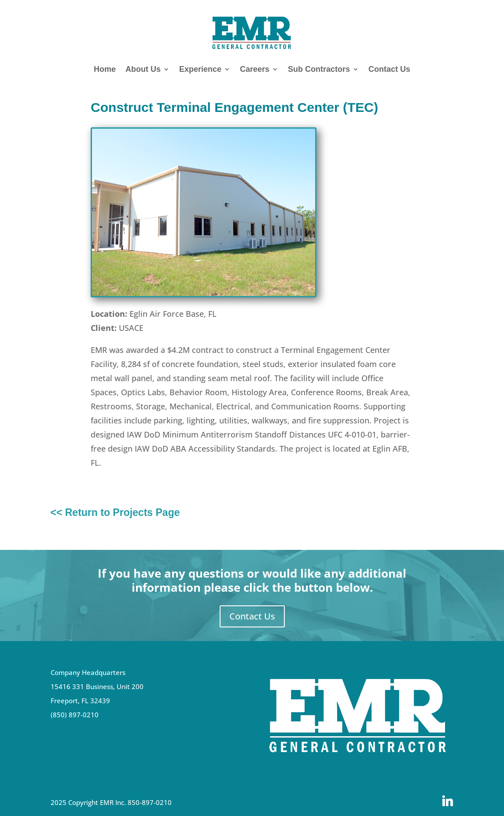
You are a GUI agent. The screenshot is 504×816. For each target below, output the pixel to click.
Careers (255, 69)
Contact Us (389, 69)
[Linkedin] (448, 801)
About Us (143, 69)
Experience (200, 69)
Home (105, 69)
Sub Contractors (319, 69)
